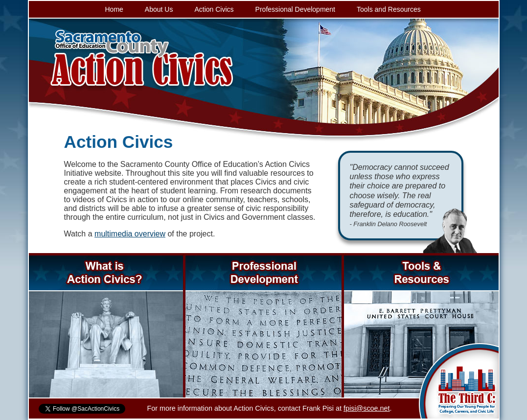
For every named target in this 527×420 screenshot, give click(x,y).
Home (114, 9)
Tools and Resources (389, 9)
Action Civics (214, 9)
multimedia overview (130, 234)
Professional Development (295, 9)
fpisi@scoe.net (367, 408)
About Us (159, 9)
